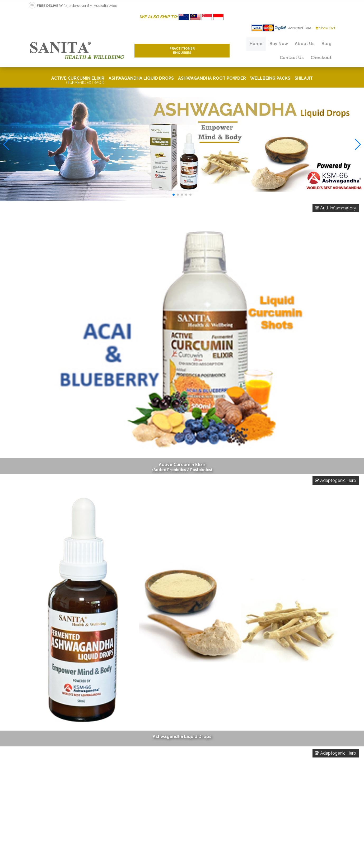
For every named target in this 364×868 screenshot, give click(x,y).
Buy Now (279, 44)
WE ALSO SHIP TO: (182, 17)
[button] (174, 195)
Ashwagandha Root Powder (212, 78)
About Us (305, 44)
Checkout (321, 58)
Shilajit (304, 78)
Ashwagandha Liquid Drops (141, 78)
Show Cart (325, 28)
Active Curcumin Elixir (78, 80)
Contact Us (292, 58)
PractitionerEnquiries (182, 51)
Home (256, 44)
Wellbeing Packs (270, 78)
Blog (326, 44)
